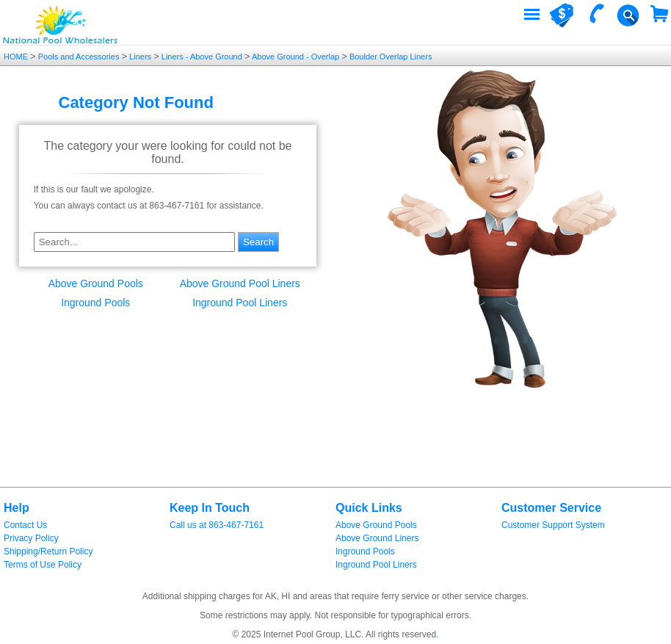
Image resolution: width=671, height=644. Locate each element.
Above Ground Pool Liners (240, 283)
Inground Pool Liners (240, 303)
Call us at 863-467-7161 (217, 525)
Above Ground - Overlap (296, 57)
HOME (17, 57)
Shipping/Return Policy (48, 551)
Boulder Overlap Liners (390, 57)
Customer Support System (553, 525)
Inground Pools (95, 303)
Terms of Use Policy (43, 565)
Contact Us (25, 525)
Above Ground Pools (96, 283)
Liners (140, 57)
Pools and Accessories (79, 57)
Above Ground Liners (377, 538)
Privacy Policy (31, 538)
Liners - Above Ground (202, 57)
